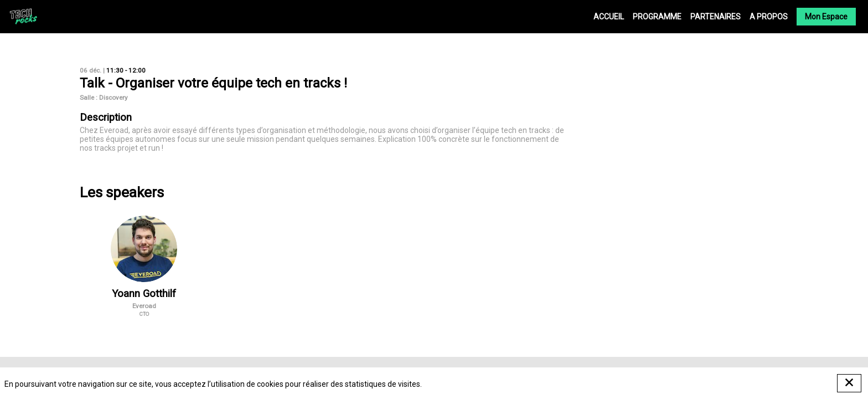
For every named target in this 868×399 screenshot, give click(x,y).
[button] (826, 17)
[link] (609, 17)
